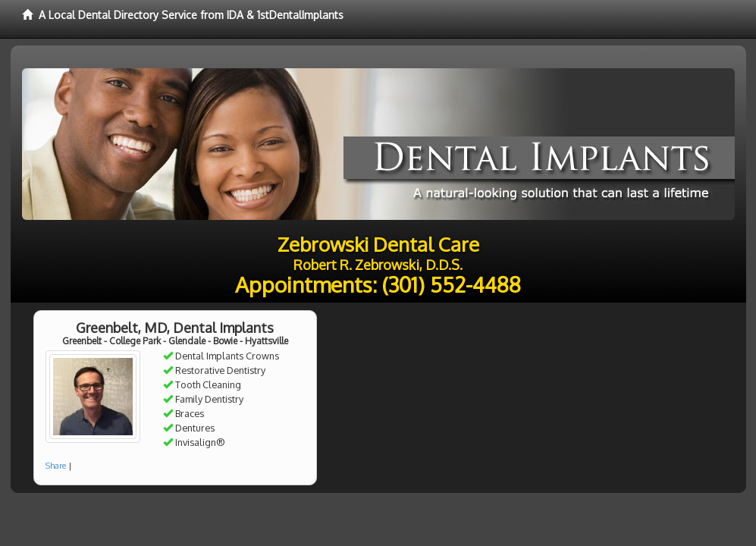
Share (56, 466)
